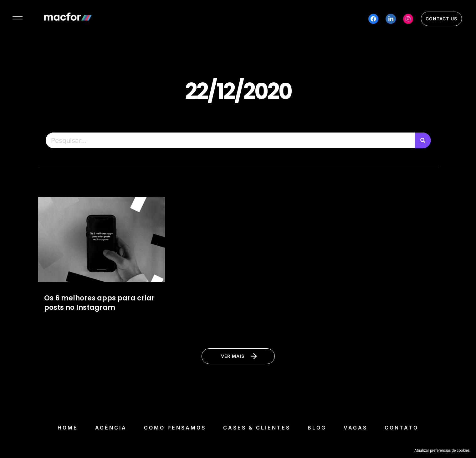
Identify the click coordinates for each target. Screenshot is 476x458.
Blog (317, 428)
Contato (402, 428)
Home (68, 428)
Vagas (356, 428)
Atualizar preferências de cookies (442, 450)
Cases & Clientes (257, 428)
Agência (111, 428)
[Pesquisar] (423, 140)
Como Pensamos (175, 428)
